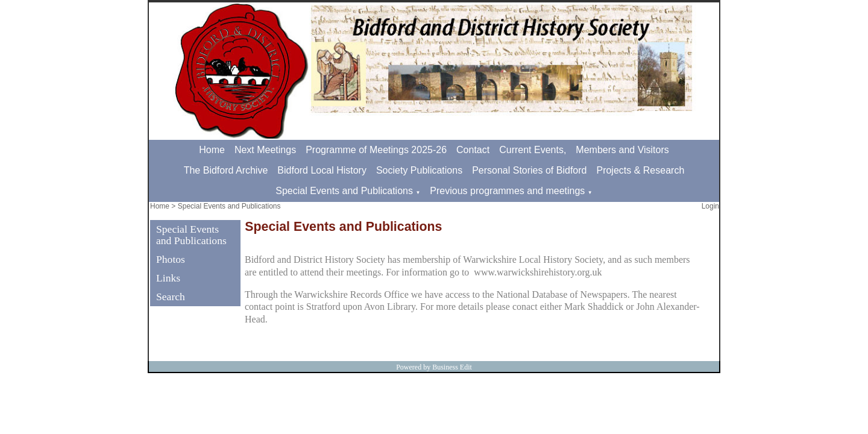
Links (168, 278)
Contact (473, 150)
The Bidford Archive (226, 170)
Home (212, 150)
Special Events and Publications (344, 191)
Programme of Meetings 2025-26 (376, 150)
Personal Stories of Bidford (529, 170)
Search (171, 297)
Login (710, 206)
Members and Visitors (622, 150)
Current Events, (533, 150)
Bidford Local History (322, 170)
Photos (171, 259)
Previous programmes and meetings (507, 191)
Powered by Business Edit (434, 367)
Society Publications (419, 170)
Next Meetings (265, 150)
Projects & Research (640, 170)
